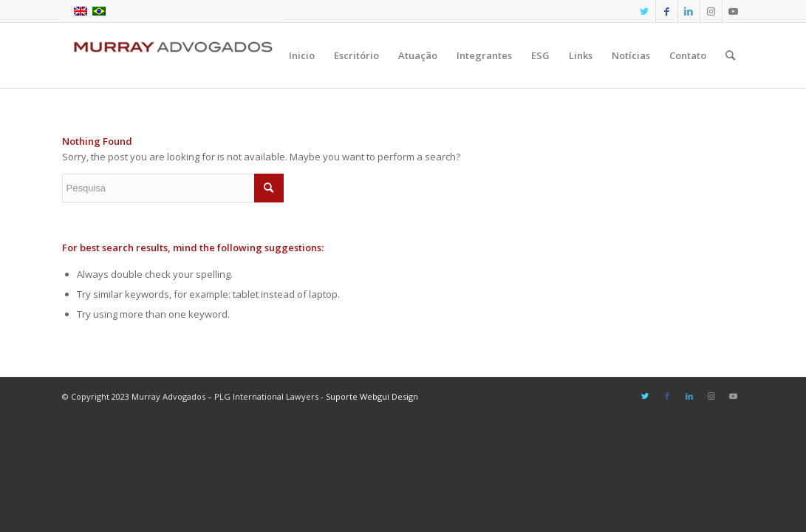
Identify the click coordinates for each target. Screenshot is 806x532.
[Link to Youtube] (734, 11)
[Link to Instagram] (711, 11)
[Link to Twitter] (645, 11)
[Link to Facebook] (667, 11)
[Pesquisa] (730, 55)
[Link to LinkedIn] (689, 11)
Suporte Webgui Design (372, 396)
